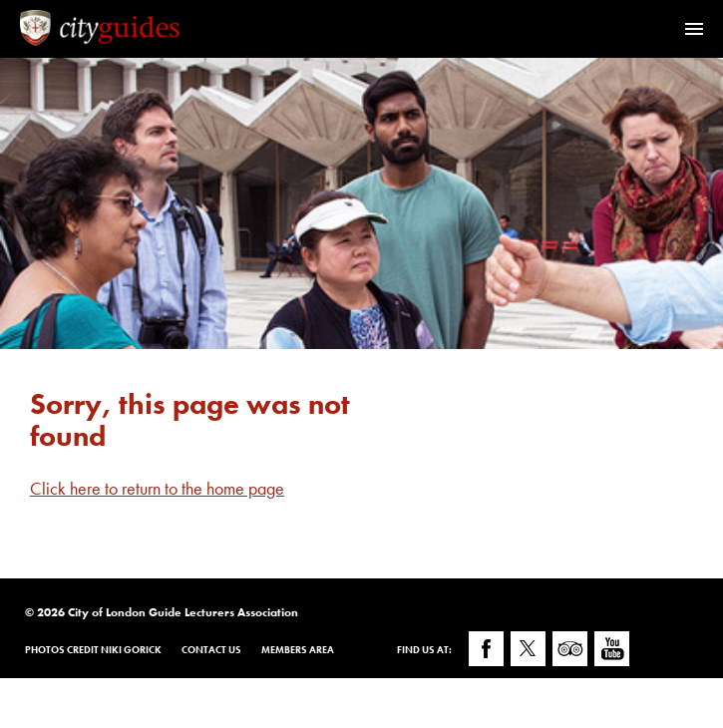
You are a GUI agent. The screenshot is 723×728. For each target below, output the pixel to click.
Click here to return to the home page (157, 488)
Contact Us (211, 650)
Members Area (298, 650)
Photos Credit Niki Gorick (93, 650)
